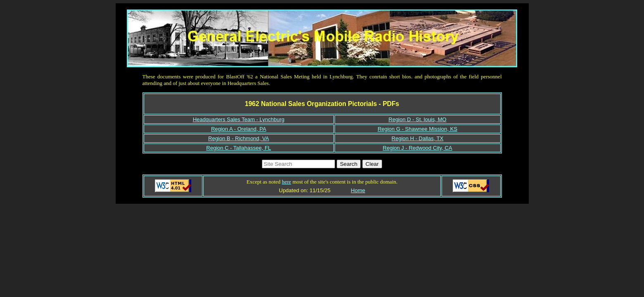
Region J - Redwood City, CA (418, 148)
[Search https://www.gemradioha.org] (298, 164)
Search (349, 164)
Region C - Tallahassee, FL (239, 148)
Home (358, 190)
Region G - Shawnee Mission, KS (417, 129)
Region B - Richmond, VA (239, 138)
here (286, 182)
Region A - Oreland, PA (239, 129)
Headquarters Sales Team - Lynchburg (239, 119)
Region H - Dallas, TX (417, 138)
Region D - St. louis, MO (418, 119)
